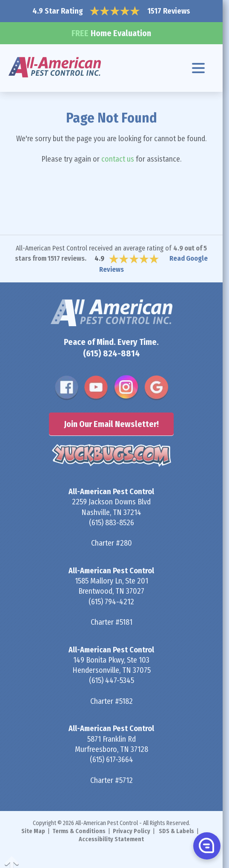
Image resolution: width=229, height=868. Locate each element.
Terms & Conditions (79, 831)
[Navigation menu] (199, 68)
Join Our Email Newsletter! (111, 424)
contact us (118, 159)
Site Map (33, 831)
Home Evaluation (111, 33)
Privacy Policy (132, 831)
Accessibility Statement (111, 839)
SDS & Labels (176, 831)
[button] (206, 845)
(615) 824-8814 (112, 353)
